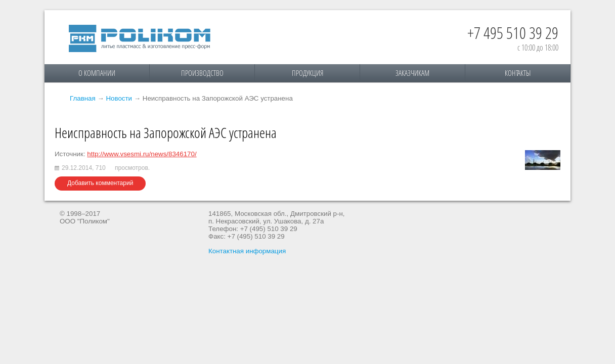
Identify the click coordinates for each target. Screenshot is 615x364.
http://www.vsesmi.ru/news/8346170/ (142, 154)
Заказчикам (412, 73)
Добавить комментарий (100, 183)
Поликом (140, 38)
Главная (83, 98)
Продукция (308, 73)
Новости (119, 98)
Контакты (518, 73)
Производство (202, 73)
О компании (97, 73)
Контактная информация (247, 251)
